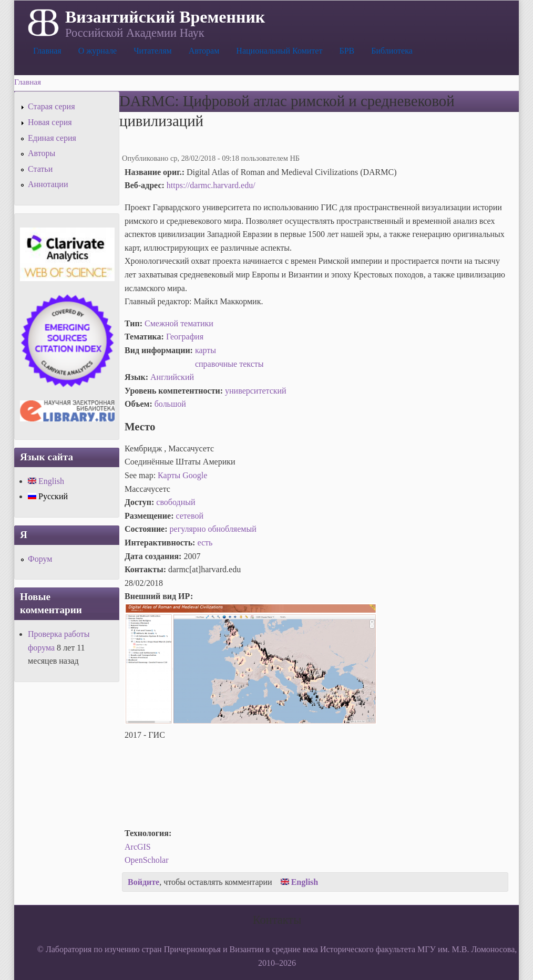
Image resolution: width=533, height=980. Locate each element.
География (185, 337)
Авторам (204, 51)
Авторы (42, 153)
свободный (176, 502)
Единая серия (52, 138)
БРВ (347, 51)
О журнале (98, 51)
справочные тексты (229, 364)
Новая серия (50, 122)
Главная (47, 51)
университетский (256, 391)
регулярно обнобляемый (213, 529)
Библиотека (392, 51)
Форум (40, 559)
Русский (48, 496)
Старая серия (52, 106)
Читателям (152, 51)
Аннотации (48, 184)
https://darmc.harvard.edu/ (211, 185)
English (300, 882)
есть (205, 543)
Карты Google (182, 475)
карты (206, 350)
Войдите (143, 882)
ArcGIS (138, 847)
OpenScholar (147, 860)
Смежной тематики (179, 323)
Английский (172, 377)
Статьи (40, 169)
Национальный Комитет (279, 51)
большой (170, 404)
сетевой (189, 516)
